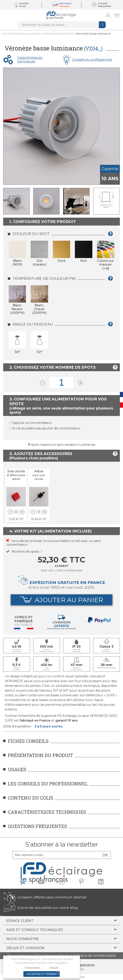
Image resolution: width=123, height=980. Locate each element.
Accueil (7, 34)
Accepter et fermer (42, 974)
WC (71, 34)
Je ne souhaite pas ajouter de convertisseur (46, 428)
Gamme (55, 34)
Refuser (54, 967)
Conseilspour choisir (27, 34)
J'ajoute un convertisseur (32, 423)
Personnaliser (32, 967)
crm (83, 977)
